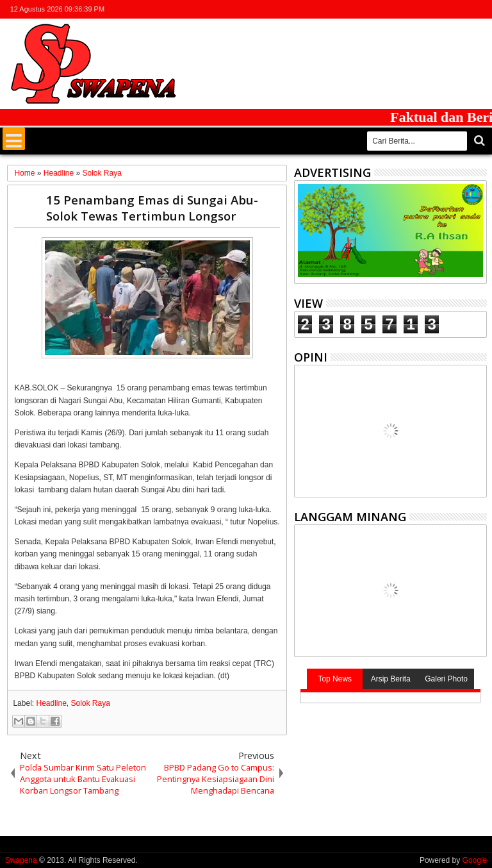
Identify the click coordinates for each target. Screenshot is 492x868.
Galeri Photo (446, 679)
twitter (412, 9)
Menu (14, 139)
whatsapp (479, 9)
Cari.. (478, 141)
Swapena (21, 860)
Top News (335, 679)
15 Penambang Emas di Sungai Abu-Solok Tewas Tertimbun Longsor (152, 208)
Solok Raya (91, 703)
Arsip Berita (391, 679)
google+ (445, 9)
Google (475, 860)
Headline (51, 703)
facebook (429, 9)
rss (462, 9)
